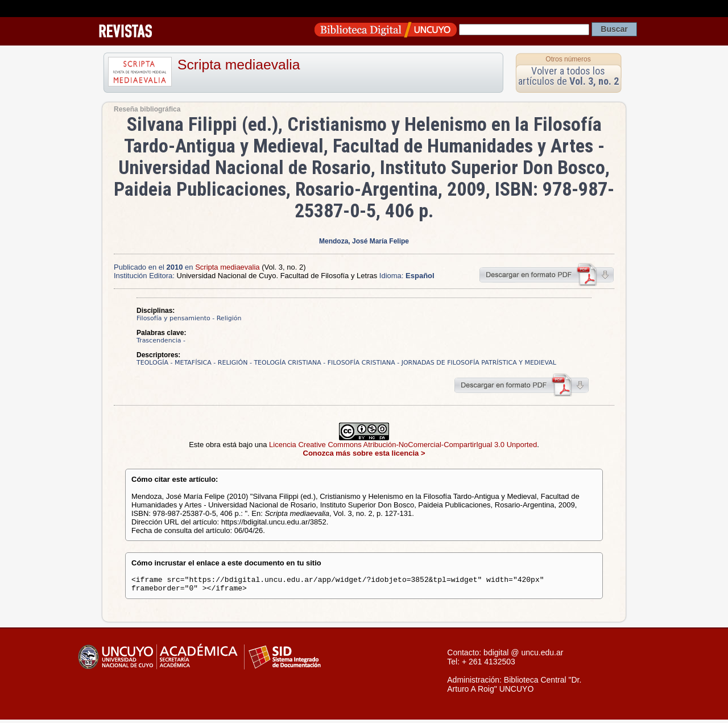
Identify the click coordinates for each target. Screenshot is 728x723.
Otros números (568, 59)
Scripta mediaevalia (239, 65)
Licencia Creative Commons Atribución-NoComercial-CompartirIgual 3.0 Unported (403, 445)
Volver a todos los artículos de (568, 76)
